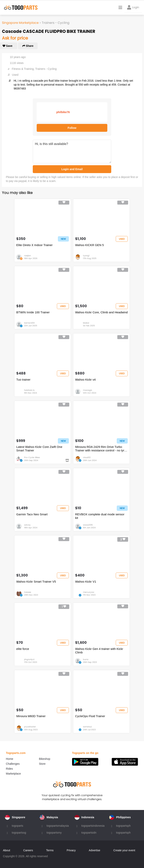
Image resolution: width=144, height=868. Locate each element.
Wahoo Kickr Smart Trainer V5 (36, 582)
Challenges (13, 764)
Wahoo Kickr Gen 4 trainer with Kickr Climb (99, 651)
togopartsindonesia (93, 826)
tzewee (28, 592)
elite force (23, 649)
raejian (27, 256)
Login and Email (72, 169)
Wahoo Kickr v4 (85, 380)
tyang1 (86, 256)
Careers (28, 850)
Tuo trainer (23, 380)
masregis (87, 390)
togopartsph (123, 826)
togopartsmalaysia (58, 826)
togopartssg (19, 833)
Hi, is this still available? (72, 151)
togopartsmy (54, 833)
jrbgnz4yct (29, 659)
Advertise (95, 850)
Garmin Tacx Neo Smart (32, 514)
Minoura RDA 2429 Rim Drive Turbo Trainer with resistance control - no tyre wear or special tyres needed (101, 449)
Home (10, 759)
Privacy (71, 850)
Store (42, 764)
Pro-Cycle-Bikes (32, 457)
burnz (86, 659)
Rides (9, 769)
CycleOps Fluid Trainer (90, 716)
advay (27, 525)
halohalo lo (29, 390)
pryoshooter (30, 727)
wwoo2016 (88, 525)
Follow (72, 128)
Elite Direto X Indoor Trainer (34, 245)
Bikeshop (45, 759)
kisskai (86, 323)
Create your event (124, 850)
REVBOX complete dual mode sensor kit (100, 516)
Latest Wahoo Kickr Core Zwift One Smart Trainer (39, 449)
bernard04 (29, 323)
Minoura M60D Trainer (31, 716)
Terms (50, 850)
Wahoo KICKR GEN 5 (89, 245)
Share (28, 46)
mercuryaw (89, 592)
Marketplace (13, 774)
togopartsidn (89, 833)
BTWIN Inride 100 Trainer (33, 312)
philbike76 (63, 112)
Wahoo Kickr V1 (86, 582)
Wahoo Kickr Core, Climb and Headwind (101, 312)
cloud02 (87, 457)
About (7, 850)
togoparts (17, 826)
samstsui (87, 727)
